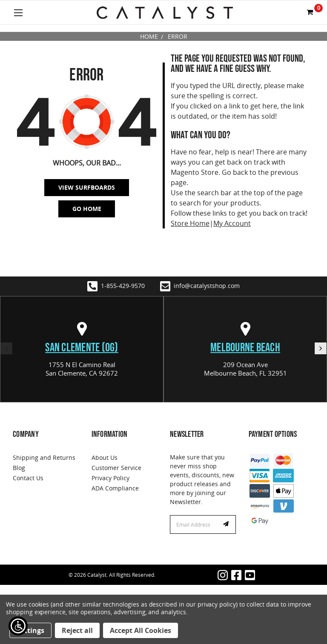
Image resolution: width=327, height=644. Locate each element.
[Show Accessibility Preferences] (18, 626)
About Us (105, 457)
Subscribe (227, 524)
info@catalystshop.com (200, 286)
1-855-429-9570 (116, 286)
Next (321, 348)
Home (149, 36)
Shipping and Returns (44, 457)
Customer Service (116, 468)
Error (178, 36)
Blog (19, 468)
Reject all (77, 630)
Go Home (87, 209)
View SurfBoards (87, 187)
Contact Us (28, 478)
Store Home (190, 223)
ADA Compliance (115, 488)
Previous (6, 348)
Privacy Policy (110, 478)
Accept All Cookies (141, 630)
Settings (30, 630)
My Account (232, 223)
